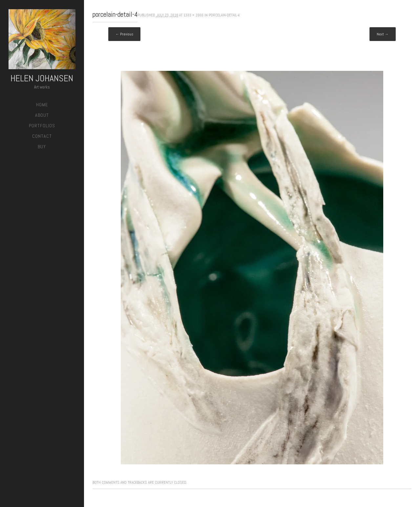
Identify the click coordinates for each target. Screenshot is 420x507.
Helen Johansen (42, 78)
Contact (42, 136)
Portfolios (42, 126)
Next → (383, 34)
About (42, 115)
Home (42, 105)
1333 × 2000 (193, 15)
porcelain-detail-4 (224, 15)
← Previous (124, 34)
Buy (42, 147)
